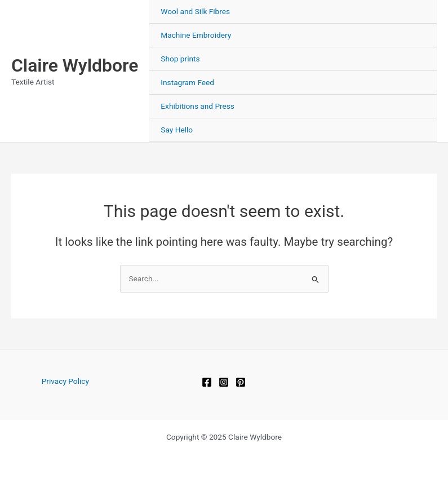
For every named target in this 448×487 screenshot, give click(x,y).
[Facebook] (207, 382)
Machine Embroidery (196, 35)
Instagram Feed (187, 82)
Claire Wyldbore (75, 65)
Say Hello (177, 130)
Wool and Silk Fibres (195, 11)
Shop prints (180, 59)
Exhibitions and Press (198, 106)
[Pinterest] (241, 382)
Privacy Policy (65, 381)
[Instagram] (224, 382)
